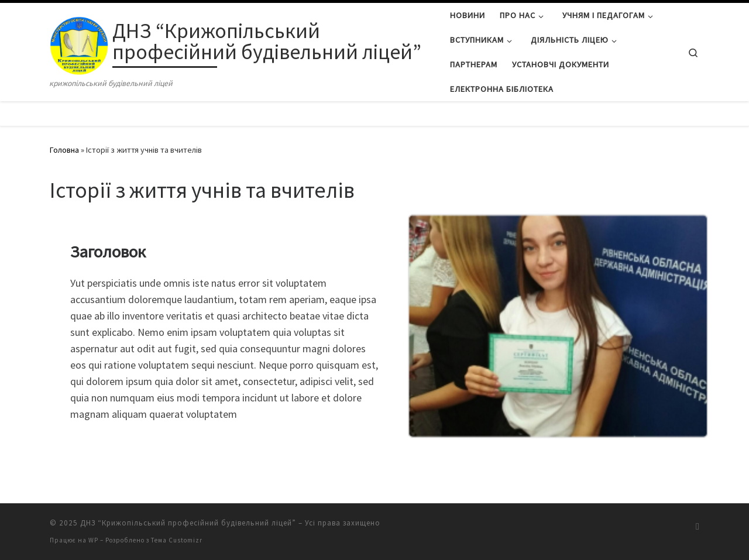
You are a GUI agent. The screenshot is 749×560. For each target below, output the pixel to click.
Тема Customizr (177, 540)
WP (93, 540)
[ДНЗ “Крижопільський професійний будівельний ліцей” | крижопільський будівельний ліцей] (79, 43)
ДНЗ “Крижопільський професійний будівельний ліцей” (188, 523)
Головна (64, 150)
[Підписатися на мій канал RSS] (698, 526)
